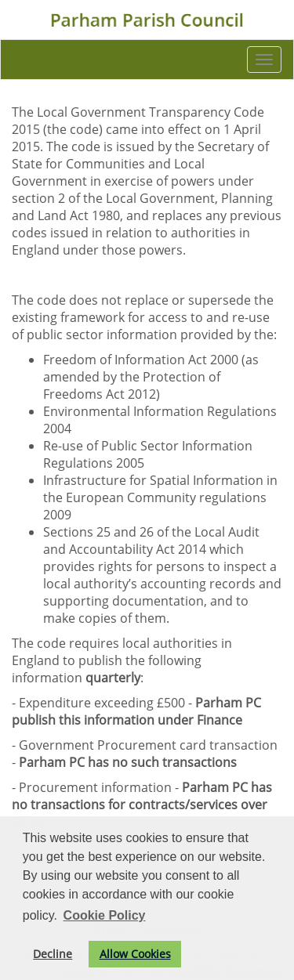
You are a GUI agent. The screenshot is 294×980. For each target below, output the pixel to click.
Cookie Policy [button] (105, 915)
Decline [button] (53, 954)
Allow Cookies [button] (135, 954)
